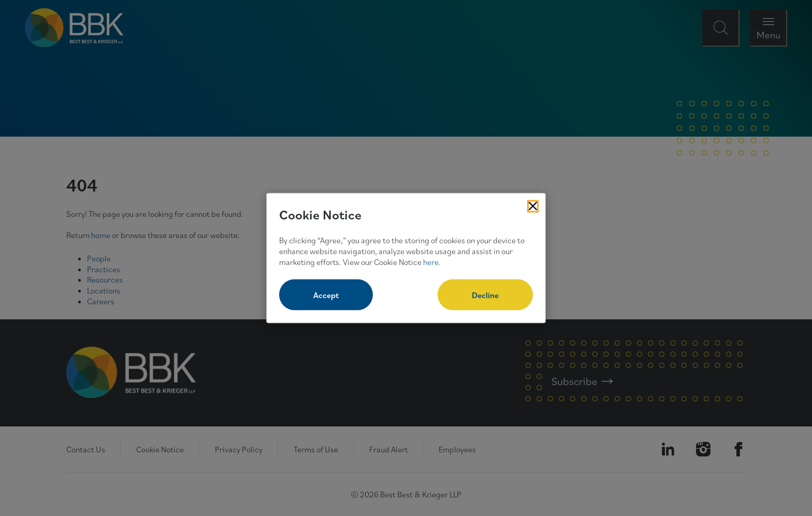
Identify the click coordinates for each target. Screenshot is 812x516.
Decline (485, 295)
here (431, 261)
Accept (326, 295)
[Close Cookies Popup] (533, 206)
